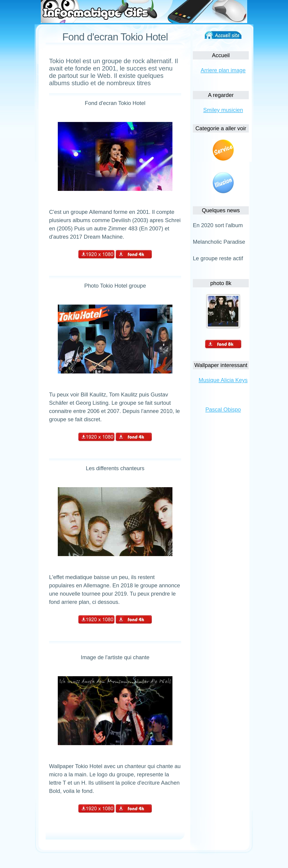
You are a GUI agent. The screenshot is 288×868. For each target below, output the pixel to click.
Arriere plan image (223, 70)
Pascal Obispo (223, 409)
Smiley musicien (223, 110)
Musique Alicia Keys (223, 380)
